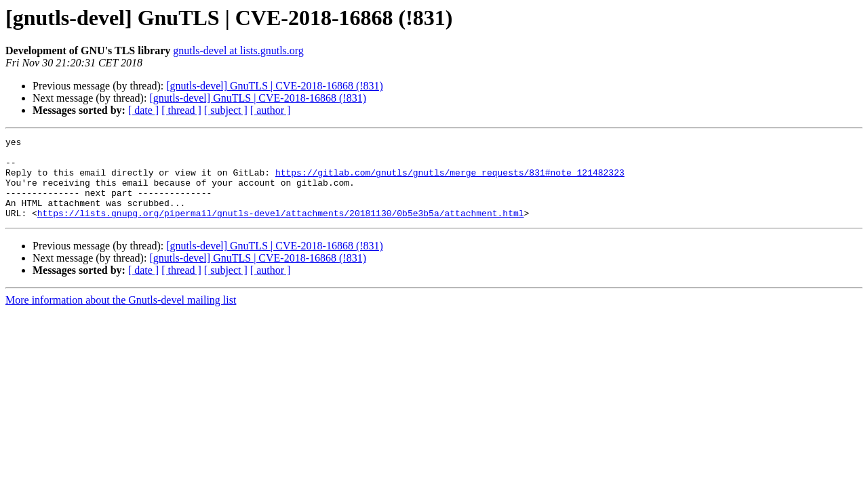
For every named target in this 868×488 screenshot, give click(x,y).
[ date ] (143, 110)
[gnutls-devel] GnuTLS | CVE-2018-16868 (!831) (275, 86)
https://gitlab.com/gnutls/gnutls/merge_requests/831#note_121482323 (450, 180)
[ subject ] (226, 110)
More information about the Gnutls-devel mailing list (121, 316)
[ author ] (271, 110)
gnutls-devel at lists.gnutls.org (238, 50)
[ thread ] (181, 110)
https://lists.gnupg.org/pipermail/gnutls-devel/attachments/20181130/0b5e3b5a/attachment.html (281, 229)
